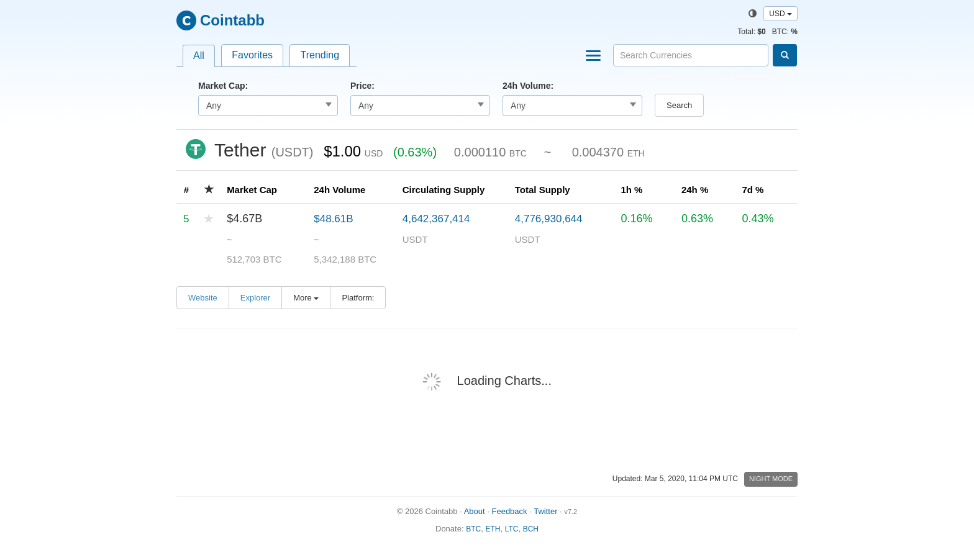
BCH (531, 529)
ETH (493, 529)
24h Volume (339, 190)
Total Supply (543, 190)
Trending (320, 55)
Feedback (509, 511)
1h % (631, 190)
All (199, 56)
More (306, 298)
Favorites (252, 55)
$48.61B (333, 219)
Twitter (545, 511)
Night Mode (771, 479)
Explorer (255, 298)
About (475, 511)
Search (679, 105)
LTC (512, 529)
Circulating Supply (444, 190)
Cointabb (232, 20)
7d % (753, 190)
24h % (695, 190)
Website (203, 298)
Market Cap (252, 190)
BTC (473, 529)
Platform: (358, 298)
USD (781, 14)
